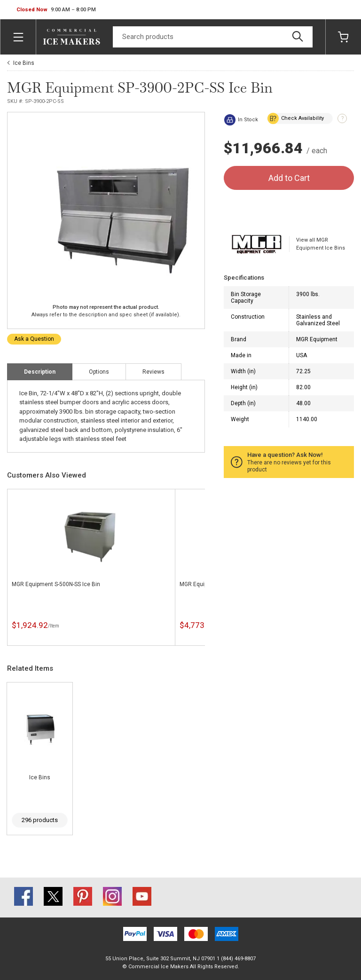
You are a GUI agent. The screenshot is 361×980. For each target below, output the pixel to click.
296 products (40, 820)
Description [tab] (40, 372)
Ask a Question (34, 339)
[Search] (213, 37)
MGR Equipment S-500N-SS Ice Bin (56, 584)
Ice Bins (24, 63)
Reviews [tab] (153, 372)
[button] (56, 10)
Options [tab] (99, 372)
